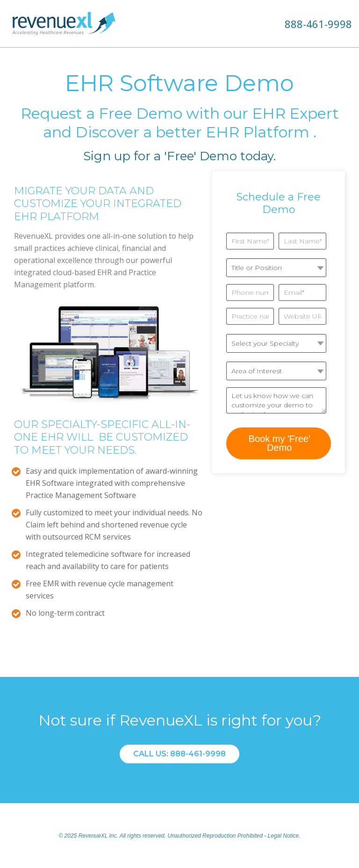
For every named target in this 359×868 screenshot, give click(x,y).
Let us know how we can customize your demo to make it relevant (276, 400)
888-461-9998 (318, 24)
